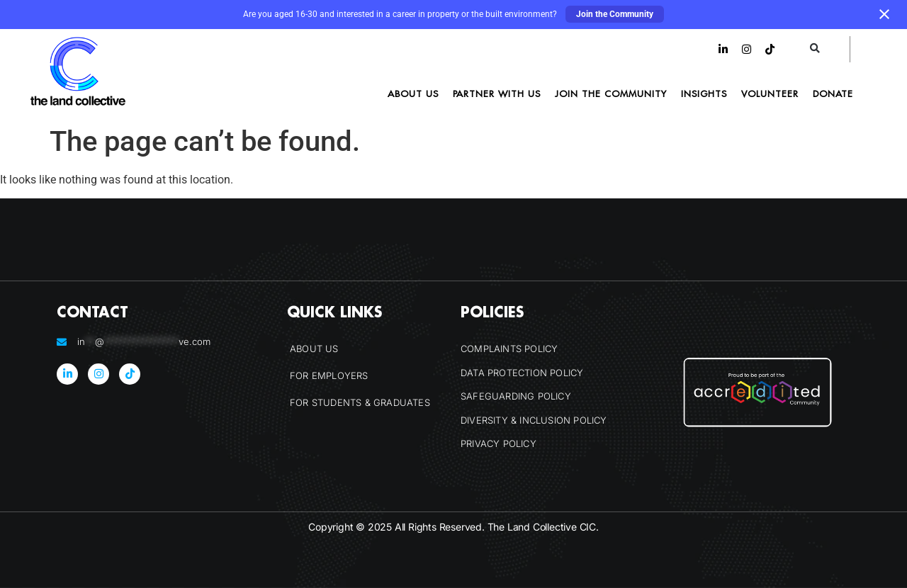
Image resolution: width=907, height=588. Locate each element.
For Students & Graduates (360, 402)
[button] (815, 49)
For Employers (329, 375)
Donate (833, 94)
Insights (704, 94)
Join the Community (615, 14)
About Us (413, 94)
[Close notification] (884, 14)
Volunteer (770, 94)
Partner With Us (497, 94)
